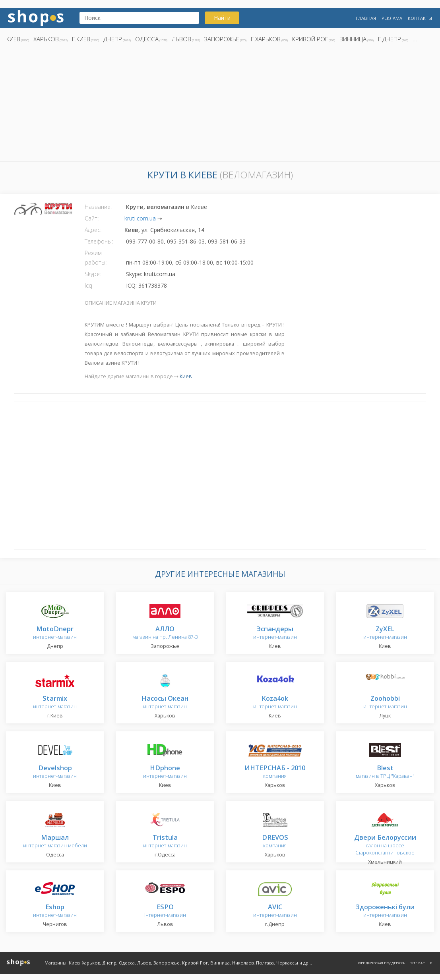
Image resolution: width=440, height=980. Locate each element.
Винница (353, 39)
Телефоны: (99, 241)
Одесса (147, 39)
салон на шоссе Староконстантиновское (385, 845)
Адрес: (93, 230)
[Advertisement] (220, 104)
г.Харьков (266, 39)
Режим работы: (96, 258)
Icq (88, 285)
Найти (222, 18)
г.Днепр (390, 39)
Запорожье (222, 39)
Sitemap (417, 963)
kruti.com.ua (140, 218)
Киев (13, 39)
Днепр (113, 39)
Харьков (46, 39)
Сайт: (92, 218)
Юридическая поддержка (381, 963)
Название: (98, 207)
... (415, 39)
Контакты (420, 18)
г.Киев (81, 39)
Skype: (93, 274)
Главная (366, 18)
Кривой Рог (310, 39)
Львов (181, 39)
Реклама (392, 18)
